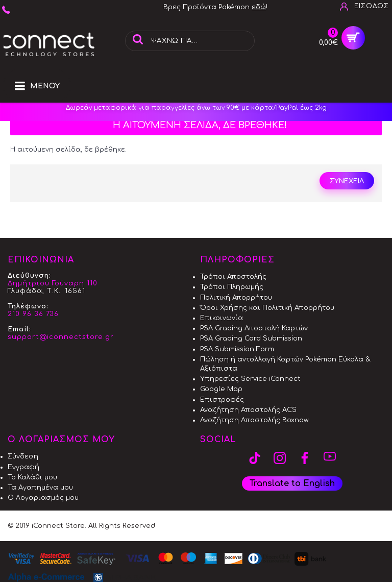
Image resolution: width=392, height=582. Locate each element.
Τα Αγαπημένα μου (40, 488)
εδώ (259, 7)
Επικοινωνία (222, 318)
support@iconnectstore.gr (61, 337)
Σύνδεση (23, 456)
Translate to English (292, 483)
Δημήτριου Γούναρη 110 (53, 283)
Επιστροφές (222, 400)
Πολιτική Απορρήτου (236, 298)
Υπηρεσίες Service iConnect (250, 379)
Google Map (221, 389)
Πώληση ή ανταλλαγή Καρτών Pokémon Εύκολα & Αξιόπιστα (285, 364)
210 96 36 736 (33, 314)
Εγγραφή (23, 467)
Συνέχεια (347, 181)
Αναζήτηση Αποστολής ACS (248, 410)
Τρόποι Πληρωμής (232, 287)
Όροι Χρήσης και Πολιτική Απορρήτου (267, 308)
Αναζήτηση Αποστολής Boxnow (254, 420)
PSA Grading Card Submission (251, 338)
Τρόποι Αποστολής (233, 277)
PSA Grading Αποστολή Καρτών (254, 328)
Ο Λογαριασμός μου (43, 498)
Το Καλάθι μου (32, 477)
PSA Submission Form (237, 349)
